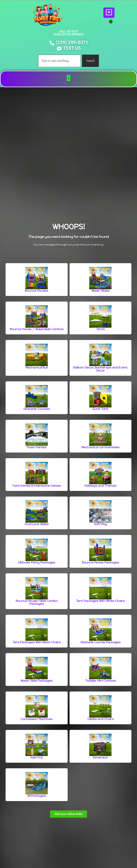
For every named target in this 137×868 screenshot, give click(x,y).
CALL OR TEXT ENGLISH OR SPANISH (69, 33)
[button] (68, 78)
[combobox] (59, 61)
